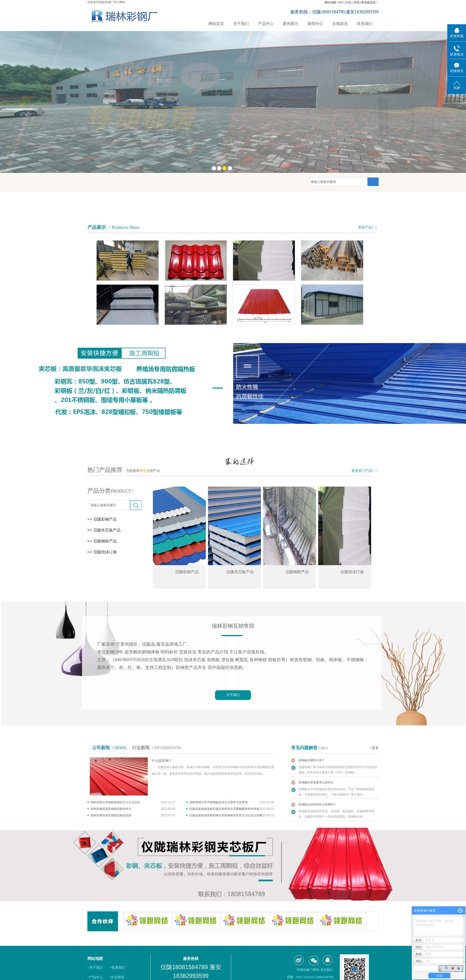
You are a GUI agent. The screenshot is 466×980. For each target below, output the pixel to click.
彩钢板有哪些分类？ (312, 760)
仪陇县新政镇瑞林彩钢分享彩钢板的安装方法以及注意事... (227, 815)
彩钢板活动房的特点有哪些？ (317, 804)
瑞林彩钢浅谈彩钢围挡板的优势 (111, 815)
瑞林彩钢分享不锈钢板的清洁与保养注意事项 (218, 802)
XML (349, 2)
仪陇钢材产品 (105, 541)
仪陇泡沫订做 (105, 552)
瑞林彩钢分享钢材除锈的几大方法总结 (115, 802)
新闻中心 (315, 24)
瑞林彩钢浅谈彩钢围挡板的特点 (111, 809)
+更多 (374, 748)
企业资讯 (117, 977)
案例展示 (291, 24)
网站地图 (330, 2)
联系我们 (365, 24)
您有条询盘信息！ (366, 2)
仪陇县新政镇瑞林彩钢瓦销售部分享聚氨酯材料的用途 (224, 809)
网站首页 (216, 24)
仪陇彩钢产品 (105, 519)
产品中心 (266, 24)
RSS (341, 2)
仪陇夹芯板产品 (107, 530)
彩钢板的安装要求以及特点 (316, 782)
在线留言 (340, 24)
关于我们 (241, 24)
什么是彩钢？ (162, 761)
